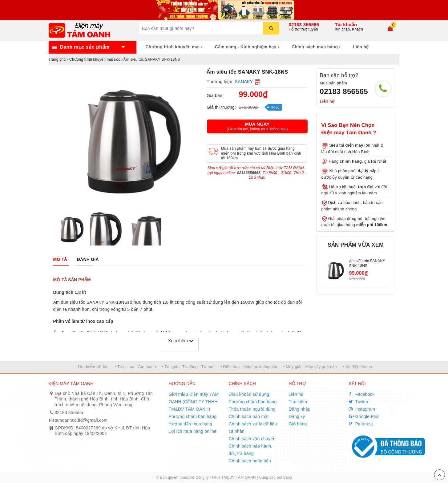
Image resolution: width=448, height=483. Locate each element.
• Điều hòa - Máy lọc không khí (249, 367)
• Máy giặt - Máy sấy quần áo (310, 367)
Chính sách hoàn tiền (250, 461)
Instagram (362, 409)
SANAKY (244, 82)
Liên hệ (361, 47)
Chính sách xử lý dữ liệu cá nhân (253, 428)
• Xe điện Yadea (357, 367)
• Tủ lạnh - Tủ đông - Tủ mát (188, 367)
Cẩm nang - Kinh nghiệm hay (247, 47)
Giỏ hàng (298, 424)
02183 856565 (304, 24)
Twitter (359, 402)
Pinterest (361, 424)
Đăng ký (297, 416)
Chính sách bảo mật (249, 416)
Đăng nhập (300, 409)
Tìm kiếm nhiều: (93, 366)
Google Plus (364, 416)
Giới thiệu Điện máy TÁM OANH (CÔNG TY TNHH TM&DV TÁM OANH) (194, 402)
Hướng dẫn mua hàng (191, 424)
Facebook (362, 394)
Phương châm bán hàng (193, 416)
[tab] (60, 259)
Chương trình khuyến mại (174, 47)
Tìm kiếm (298, 402)
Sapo (287, 477)
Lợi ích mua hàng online (193, 431)
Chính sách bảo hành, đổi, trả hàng (251, 450)
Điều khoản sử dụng (249, 394)
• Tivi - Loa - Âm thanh (135, 367)
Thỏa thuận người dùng (252, 409)
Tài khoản (346, 24)
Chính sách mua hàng (316, 47)
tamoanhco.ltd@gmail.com (81, 420)
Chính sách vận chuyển (252, 439)
